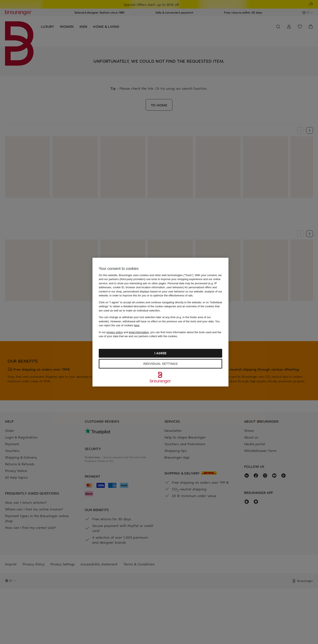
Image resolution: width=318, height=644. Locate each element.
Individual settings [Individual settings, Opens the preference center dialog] (160, 364)
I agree (160, 353)
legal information (139, 332)
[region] (160, 322)
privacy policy (115, 332)
